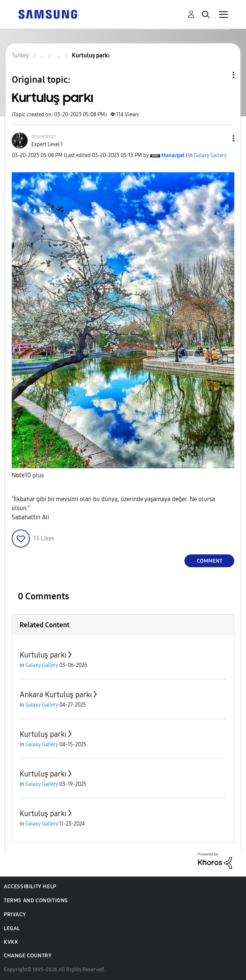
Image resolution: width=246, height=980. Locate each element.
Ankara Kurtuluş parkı (56, 694)
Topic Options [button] (221, 75)
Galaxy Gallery (210, 155)
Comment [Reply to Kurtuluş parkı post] (210, 561)
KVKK (11, 942)
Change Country (28, 956)
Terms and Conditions (36, 901)
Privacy (15, 914)
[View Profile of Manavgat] (173, 155)
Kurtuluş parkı (43, 655)
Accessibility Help (30, 887)
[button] (221, 138)
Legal (12, 928)
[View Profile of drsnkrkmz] (43, 137)
